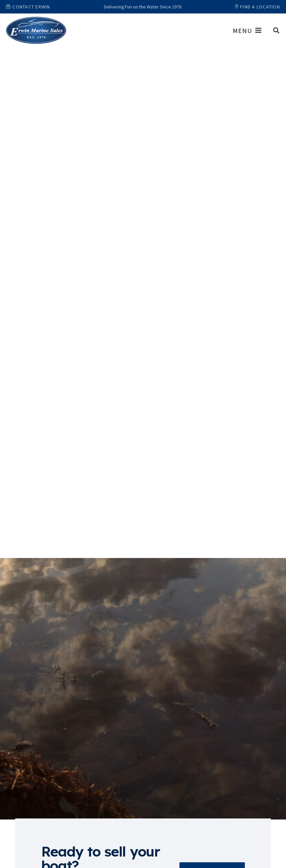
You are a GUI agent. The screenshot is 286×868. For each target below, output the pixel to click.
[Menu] (247, 30)
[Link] (36, 30)
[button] (276, 30)
